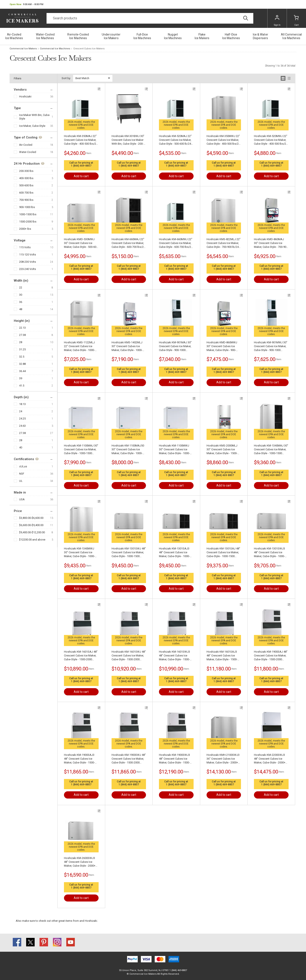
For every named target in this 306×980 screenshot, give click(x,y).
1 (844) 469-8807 (81, 166)
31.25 (22, 349)
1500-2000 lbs (28, 222)
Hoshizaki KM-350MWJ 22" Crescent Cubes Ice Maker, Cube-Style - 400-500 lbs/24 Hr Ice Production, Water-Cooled (223, 140)
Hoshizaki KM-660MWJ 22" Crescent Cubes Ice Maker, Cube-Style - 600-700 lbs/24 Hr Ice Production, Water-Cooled (176, 243)
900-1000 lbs (27, 207)
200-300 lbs (26, 171)
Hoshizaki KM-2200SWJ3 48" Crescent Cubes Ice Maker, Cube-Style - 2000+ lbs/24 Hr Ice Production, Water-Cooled (270, 759)
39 (21, 378)
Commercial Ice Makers (23, 49)
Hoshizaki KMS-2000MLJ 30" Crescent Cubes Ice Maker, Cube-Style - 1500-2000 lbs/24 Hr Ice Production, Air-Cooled (222, 450)
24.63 (22, 426)
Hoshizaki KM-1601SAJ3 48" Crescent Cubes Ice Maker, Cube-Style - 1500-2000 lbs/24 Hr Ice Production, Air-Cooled (222, 656)
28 (21, 342)
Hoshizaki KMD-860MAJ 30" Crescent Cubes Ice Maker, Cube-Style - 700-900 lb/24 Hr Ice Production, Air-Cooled (271, 243)
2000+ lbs (25, 229)
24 (21, 411)
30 (21, 295)
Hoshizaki (25, 96)
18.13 (22, 404)
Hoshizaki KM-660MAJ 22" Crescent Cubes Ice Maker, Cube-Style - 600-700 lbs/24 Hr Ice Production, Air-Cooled (128, 243)
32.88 (22, 364)
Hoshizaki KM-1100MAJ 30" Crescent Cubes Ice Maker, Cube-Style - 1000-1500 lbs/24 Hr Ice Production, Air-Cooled (81, 450)
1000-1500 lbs (28, 214)
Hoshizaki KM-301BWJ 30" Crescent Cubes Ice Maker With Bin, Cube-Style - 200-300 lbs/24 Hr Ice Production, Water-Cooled (128, 140)
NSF (22, 474)
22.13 (22, 328)
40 (21, 447)
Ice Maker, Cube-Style (32, 126)
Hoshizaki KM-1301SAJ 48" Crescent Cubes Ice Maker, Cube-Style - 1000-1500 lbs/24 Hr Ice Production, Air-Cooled (223, 553)
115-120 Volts (28, 255)
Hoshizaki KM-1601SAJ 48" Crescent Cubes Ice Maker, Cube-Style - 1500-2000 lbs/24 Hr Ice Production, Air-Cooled (81, 656)
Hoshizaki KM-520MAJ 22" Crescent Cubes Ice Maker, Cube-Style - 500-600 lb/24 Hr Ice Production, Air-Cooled (175, 140)
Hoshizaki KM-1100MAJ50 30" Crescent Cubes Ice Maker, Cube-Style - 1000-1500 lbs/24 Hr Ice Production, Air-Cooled (128, 450)
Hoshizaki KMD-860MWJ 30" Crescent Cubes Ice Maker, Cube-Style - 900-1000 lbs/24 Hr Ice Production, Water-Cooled (222, 346)
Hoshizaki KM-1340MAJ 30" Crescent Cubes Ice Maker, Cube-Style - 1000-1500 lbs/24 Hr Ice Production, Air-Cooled (271, 450)
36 (21, 302)
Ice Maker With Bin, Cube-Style (35, 117)
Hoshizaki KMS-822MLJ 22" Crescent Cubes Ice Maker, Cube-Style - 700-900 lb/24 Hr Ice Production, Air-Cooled (224, 243)
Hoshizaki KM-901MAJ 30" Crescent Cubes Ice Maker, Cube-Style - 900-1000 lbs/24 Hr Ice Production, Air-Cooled (175, 346)
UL (21, 481)
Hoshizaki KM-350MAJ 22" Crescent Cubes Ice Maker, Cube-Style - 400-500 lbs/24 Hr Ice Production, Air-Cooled (81, 140)
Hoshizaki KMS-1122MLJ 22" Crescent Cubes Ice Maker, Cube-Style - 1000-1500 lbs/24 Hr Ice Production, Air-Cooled (79, 346)
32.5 (22, 357)
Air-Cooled (26, 145)
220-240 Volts (28, 269)
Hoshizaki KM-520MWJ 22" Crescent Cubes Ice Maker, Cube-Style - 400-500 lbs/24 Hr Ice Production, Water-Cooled (271, 140)
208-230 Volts (28, 262)
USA (22, 499)
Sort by (66, 78)
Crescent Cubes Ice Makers (89, 49)
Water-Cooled (28, 152)
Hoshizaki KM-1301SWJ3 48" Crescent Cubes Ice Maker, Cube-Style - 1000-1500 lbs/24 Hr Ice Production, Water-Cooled (270, 553)
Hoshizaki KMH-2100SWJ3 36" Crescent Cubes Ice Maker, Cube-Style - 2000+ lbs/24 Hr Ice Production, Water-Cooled (223, 759)
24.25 (22, 419)
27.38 (22, 335)
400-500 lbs (26, 178)
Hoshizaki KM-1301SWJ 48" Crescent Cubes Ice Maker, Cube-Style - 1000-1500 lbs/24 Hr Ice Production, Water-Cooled (129, 553)
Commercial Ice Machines (55, 49)
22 (21, 287)
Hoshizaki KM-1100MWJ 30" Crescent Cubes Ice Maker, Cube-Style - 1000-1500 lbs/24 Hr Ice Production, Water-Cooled (175, 450)
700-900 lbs (26, 200)
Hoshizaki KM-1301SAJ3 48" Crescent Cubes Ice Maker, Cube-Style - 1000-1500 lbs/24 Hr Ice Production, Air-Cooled (174, 553)
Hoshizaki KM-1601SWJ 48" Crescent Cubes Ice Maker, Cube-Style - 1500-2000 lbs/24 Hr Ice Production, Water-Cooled (129, 656)
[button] (26, 4)
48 (21, 309)
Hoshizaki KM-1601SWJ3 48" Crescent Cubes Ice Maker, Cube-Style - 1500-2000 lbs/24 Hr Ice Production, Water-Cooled (175, 656)
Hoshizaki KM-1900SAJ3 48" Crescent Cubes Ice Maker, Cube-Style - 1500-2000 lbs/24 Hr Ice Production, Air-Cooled (79, 759)
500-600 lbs (26, 185)
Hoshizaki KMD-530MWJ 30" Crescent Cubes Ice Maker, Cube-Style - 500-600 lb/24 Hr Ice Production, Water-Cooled (81, 243)
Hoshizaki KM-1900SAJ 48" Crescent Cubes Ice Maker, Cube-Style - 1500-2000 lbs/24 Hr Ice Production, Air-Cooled (271, 656)
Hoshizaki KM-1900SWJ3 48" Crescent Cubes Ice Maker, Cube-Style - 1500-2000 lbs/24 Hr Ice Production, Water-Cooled (175, 759)
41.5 (22, 386)
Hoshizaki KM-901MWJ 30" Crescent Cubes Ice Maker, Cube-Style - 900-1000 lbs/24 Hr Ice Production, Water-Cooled (271, 346)
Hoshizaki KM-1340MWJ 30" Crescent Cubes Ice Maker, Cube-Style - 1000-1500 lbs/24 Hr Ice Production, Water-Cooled (80, 553)
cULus (23, 466)
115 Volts (25, 247)
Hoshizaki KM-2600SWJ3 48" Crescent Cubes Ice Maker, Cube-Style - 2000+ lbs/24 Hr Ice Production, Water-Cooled (80, 862)
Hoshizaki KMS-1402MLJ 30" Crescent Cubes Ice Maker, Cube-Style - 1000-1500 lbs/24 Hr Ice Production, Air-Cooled (127, 346)
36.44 (22, 371)
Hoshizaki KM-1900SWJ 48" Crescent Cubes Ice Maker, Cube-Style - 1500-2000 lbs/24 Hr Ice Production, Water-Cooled (129, 759)
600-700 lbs (26, 193)
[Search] (150, 18)
